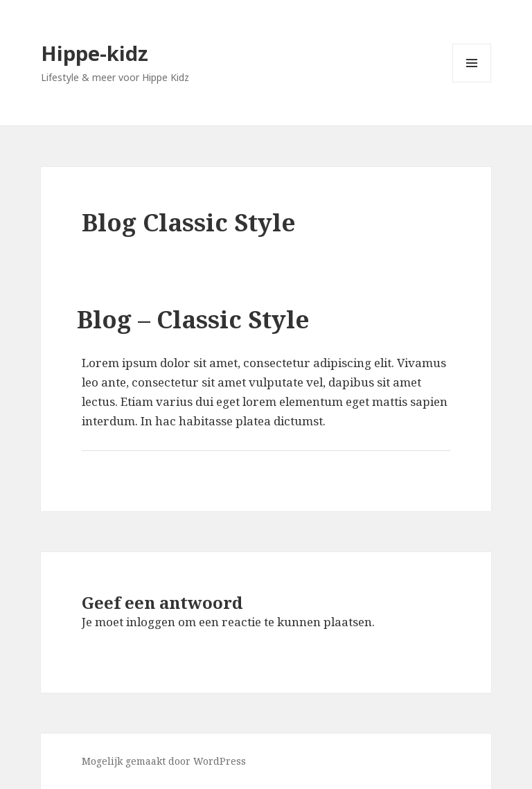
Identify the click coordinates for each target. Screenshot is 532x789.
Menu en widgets (472, 82)
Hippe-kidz (95, 53)
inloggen (151, 622)
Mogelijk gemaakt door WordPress (164, 761)
